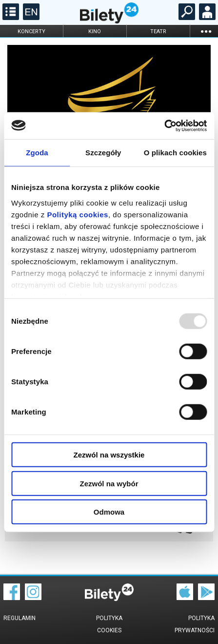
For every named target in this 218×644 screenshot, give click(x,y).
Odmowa (109, 512)
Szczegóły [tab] (103, 153)
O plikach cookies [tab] (175, 153)
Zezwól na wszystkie (109, 455)
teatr (158, 31)
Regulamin (20, 618)
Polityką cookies (78, 214)
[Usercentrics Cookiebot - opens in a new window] (164, 125)
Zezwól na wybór (109, 483)
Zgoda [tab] (37, 153)
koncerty (31, 31)
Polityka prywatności (195, 624)
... (206, 31)
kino (95, 31)
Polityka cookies (109, 624)
